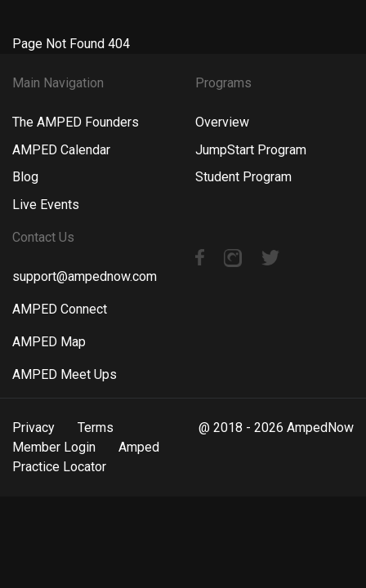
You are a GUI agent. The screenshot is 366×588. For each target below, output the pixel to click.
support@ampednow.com (85, 276)
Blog (25, 177)
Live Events (46, 205)
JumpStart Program (251, 150)
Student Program (243, 177)
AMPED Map (49, 342)
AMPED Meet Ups (65, 374)
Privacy (33, 428)
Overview (222, 122)
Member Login (54, 447)
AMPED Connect (60, 309)
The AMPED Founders (76, 122)
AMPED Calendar (61, 150)
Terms (96, 428)
